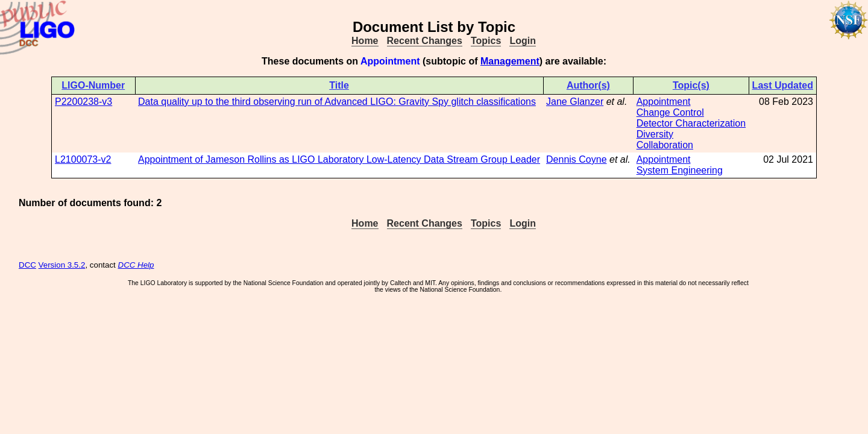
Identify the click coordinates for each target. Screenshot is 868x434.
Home (365, 41)
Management (510, 61)
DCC (27, 265)
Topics (486, 41)
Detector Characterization (691, 123)
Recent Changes (425, 41)
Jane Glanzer (575, 102)
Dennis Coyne (577, 159)
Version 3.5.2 (62, 265)
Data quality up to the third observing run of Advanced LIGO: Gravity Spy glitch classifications (337, 102)
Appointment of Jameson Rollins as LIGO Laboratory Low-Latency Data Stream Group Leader (339, 159)
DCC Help (136, 265)
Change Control (670, 112)
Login (523, 41)
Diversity (655, 134)
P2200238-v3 (83, 102)
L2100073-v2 (83, 159)
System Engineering (680, 170)
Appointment (664, 102)
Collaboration (665, 145)
